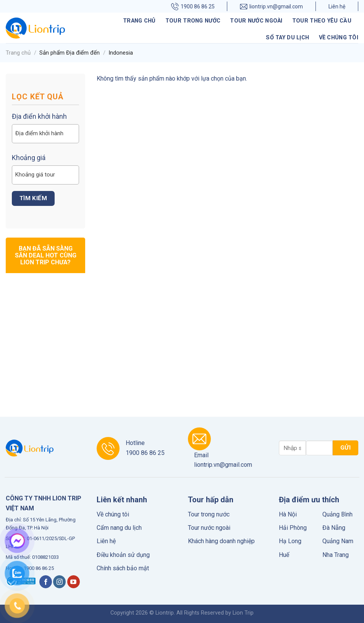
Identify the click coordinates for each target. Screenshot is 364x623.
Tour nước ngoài (256, 21)
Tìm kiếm (33, 198)
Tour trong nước (193, 21)
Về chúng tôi (339, 38)
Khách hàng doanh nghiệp (221, 541)
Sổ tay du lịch (287, 38)
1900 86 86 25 (193, 6)
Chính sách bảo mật (123, 568)
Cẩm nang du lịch (119, 528)
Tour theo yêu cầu (322, 21)
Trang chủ (139, 21)
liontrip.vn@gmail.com (271, 6)
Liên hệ (337, 6)
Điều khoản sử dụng (123, 555)
